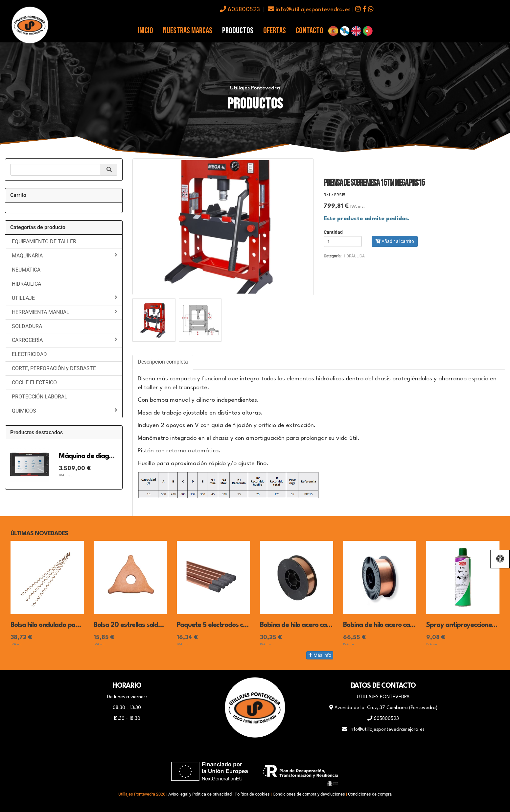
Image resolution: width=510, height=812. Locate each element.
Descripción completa (163, 362)
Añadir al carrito (395, 241)
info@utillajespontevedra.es (309, 10)
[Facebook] (239, 751)
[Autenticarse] (7, 800)
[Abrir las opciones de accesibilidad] (500, 559)
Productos (238, 31)
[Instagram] (271, 751)
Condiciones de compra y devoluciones (309, 794)
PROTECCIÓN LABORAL (40, 397)
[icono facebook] (364, 10)
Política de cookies (252, 794)
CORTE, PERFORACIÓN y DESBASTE (54, 368)
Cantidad (333, 232)
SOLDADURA (27, 326)
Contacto (310, 31)
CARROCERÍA (65, 340)
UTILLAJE (65, 298)
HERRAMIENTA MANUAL (65, 312)
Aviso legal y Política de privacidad (200, 794)
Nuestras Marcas (188, 31)
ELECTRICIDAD (29, 354)
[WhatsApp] (255, 751)
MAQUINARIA (65, 255)
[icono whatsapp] (371, 10)
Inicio (145, 31)
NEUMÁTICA (26, 270)
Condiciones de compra (370, 794)
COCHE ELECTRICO (34, 382)
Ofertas (275, 31)
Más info (320, 655)
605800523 (240, 10)
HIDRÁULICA (26, 284)
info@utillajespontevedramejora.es (383, 729)
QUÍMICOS (65, 411)
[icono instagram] (358, 10)
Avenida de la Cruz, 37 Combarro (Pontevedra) (383, 708)
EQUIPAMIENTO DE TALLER (44, 241)
